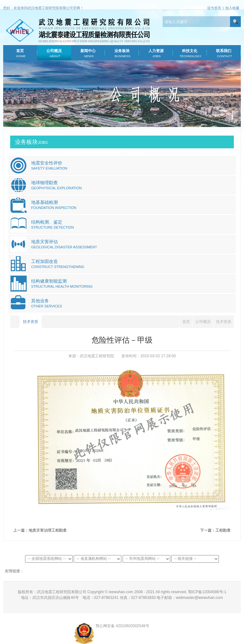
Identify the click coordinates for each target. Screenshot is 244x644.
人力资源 (156, 53)
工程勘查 (223, 530)
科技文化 (190, 53)
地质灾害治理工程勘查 (48, 530)
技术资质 (224, 322)
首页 (20, 53)
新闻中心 (88, 53)
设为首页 (214, 8)
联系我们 (224, 53)
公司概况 (54, 53)
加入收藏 (232, 8)
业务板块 (122, 53)
